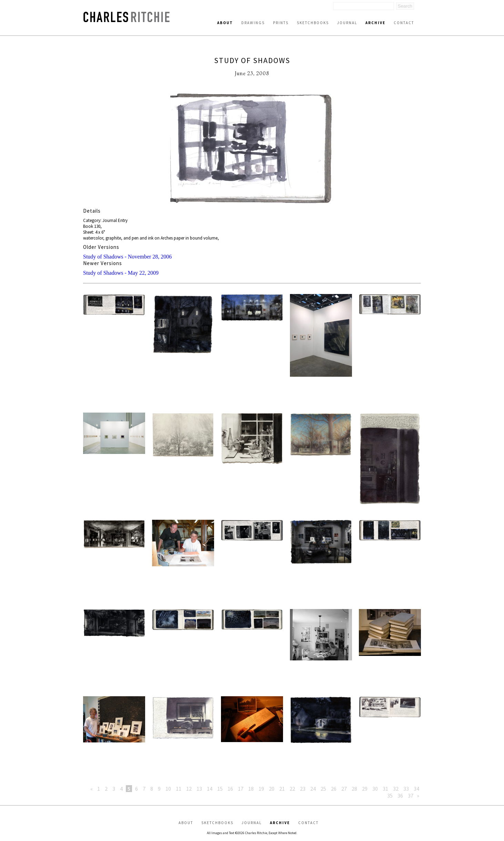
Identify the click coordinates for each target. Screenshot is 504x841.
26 (334, 789)
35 (390, 796)
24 (313, 789)
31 (385, 789)
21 (282, 789)
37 (411, 796)
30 (375, 789)
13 (199, 789)
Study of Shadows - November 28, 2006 (127, 257)
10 (168, 789)
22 (292, 789)
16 (230, 789)
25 (323, 789)
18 (251, 789)
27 (344, 789)
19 (261, 789)
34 (416, 789)
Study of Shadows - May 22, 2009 (121, 273)
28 (354, 789)
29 (365, 789)
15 (220, 789)
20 (272, 789)
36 (400, 796)
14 (210, 789)
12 (189, 789)
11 (179, 789)
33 (406, 789)
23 (303, 789)
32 (396, 789)
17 (241, 789)
